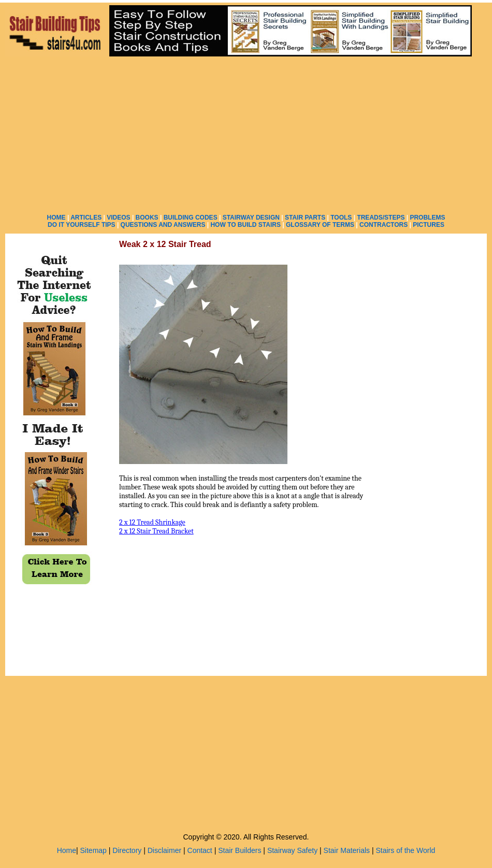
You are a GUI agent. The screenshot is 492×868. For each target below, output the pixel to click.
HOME (56, 218)
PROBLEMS (427, 218)
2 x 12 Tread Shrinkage (152, 522)
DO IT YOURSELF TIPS (81, 225)
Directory (127, 850)
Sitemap (93, 850)
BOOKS (147, 218)
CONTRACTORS (384, 225)
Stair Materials (347, 850)
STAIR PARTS (305, 218)
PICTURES (429, 225)
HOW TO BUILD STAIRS (245, 225)
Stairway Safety (292, 850)
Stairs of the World (405, 850)
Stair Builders (240, 850)
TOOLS (341, 218)
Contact (200, 850)
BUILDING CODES (191, 218)
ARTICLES (86, 218)
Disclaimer (164, 850)
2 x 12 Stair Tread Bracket (156, 531)
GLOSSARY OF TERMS (320, 225)
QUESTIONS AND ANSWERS (163, 225)
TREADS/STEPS (381, 218)
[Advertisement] (246, 135)
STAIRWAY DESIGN (251, 218)
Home (67, 850)
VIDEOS (118, 218)
